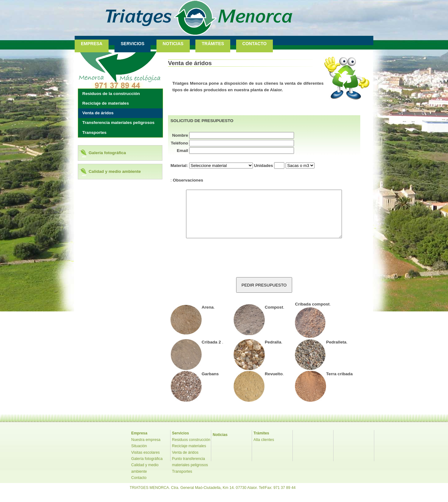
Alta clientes (264, 449)
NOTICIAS (173, 44)
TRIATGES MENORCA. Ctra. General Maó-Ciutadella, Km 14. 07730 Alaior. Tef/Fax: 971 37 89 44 (213, 497)
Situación (139, 455)
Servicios (180, 443)
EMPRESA (92, 44)
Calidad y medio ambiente (115, 171)
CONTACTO (254, 44)
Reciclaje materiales (189, 455)
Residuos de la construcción (111, 94)
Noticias (220, 444)
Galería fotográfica (107, 153)
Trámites (261, 443)
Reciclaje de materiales (106, 103)
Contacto (139, 487)
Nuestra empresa (146, 449)
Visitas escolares (146, 462)
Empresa (139, 443)
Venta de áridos (98, 113)
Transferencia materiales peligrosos (119, 123)
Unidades (263, 166)
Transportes (95, 133)
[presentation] (264, 268)
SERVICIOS (133, 44)
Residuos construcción (191, 449)
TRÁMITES (213, 44)
